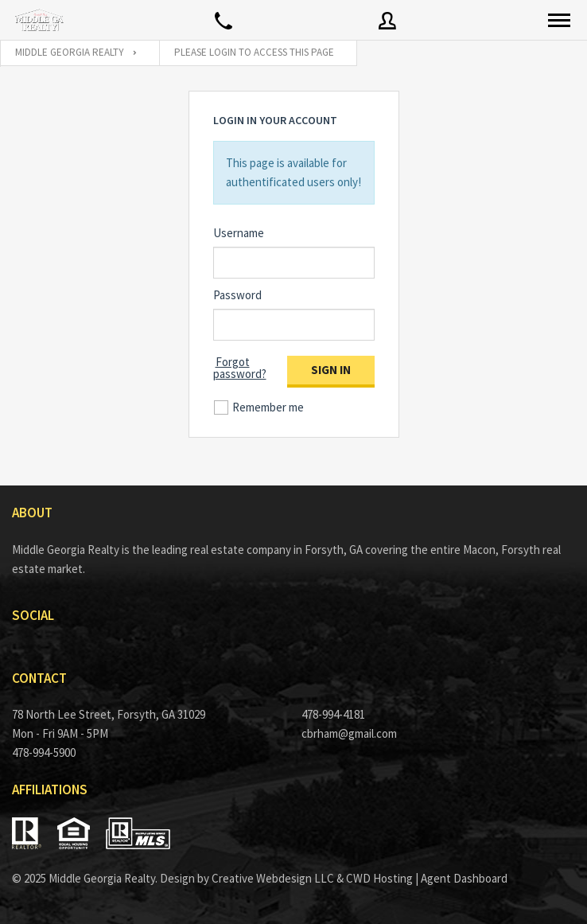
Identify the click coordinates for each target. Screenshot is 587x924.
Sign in (331, 370)
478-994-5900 (44, 752)
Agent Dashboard (464, 878)
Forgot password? (240, 368)
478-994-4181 (333, 714)
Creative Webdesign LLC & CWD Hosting (312, 878)
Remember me (268, 407)
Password (237, 295)
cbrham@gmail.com (349, 733)
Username (239, 233)
